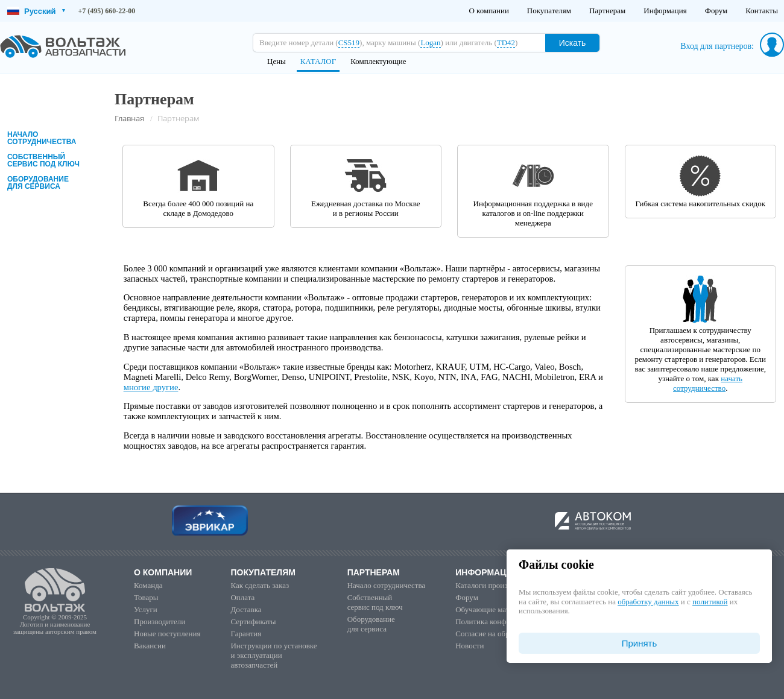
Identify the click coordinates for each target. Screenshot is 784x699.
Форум (716, 11)
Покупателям (549, 11)
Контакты (762, 11)
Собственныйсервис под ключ (43, 160)
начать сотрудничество (708, 383)
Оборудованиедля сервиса (38, 183)
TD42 (506, 43)
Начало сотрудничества (42, 138)
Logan (430, 43)
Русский (36, 11)
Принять (640, 643)
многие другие (151, 387)
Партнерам (607, 11)
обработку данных (648, 602)
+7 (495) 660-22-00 (107, 11)
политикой (710, 602)
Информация (665, 11)
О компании (488, 11)
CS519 (349, 43)
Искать (573, 43)
